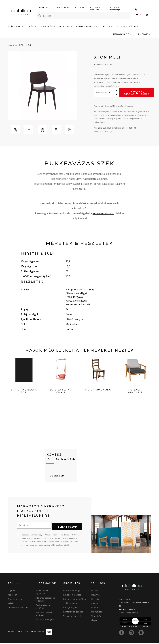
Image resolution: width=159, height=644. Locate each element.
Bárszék (48, 26)
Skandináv (96, 617)
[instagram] (132, 634)
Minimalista (96, 613)
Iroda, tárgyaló (70, 609)
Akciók (144, 34)
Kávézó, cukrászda (72, 596)
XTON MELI (25, 45)
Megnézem (54, 479)
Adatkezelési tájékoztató (42, 593)
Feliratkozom (67, 528)
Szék (32, 26)
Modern (95, 609)
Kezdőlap (12, 45)
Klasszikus (96, 600)
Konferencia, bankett (73, 613)
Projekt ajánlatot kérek (137, 92)
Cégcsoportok (63, 7)
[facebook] (122, 634)
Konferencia (87, 26)
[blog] (141, 634)
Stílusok (15, 26)
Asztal (66, 26)
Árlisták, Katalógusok (45, 621)
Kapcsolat (80, 7)
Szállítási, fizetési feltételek (44, 615)
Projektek (45, 7)
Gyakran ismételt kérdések (44, 608)
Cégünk (11, 592)
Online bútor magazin (18, 609)
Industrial (96, 596)
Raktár (11, 604)
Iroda (107, 26)
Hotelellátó (127, 26)
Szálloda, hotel (70, 604)
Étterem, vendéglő (72, 592)
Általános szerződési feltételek (45, 600)
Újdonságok (123, 34)
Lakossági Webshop (95, 8)
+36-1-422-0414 (129, 610)
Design (94, 604)
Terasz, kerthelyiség (73, 617)
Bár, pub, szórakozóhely (75, 600)
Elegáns (95, 621)
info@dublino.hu (132, 614)
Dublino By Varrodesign (115, 8)
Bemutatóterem (15, 600)
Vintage (95, 592)
